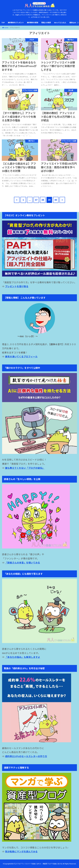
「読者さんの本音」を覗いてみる (23, 563)
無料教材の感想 (33, 23)
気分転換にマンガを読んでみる (21, 852)
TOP (3, 23)
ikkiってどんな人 (60, 23)
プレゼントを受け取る (17, 286)
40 (56, 200)
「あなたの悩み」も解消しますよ (23, 657)
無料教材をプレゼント (16, 23)
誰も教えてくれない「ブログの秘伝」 (25, 468)
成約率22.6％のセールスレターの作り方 (26, 756)
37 (36, 200)
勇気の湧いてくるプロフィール (21, 357)
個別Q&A (73, 23)
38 (43, 200)
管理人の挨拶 (46, 23)
